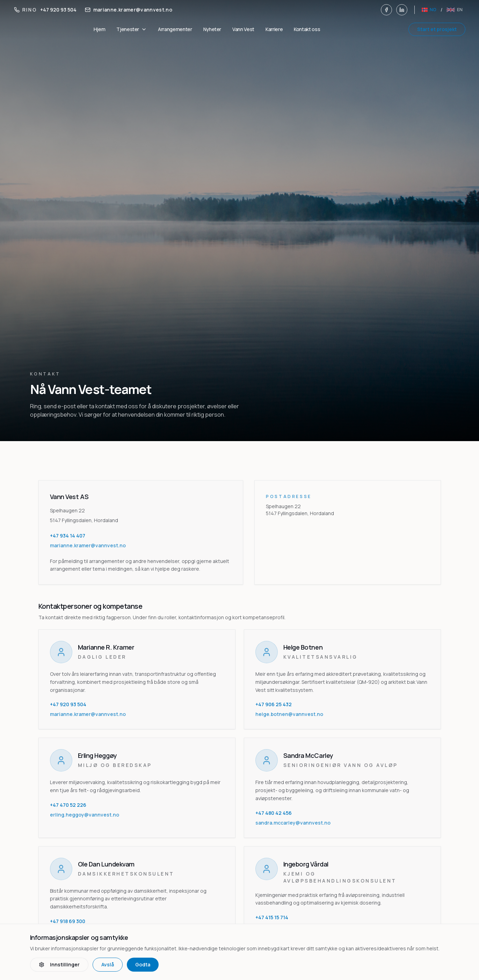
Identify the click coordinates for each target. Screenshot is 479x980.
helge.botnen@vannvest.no (289, 714)
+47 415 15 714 (272, 917)
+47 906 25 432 (274, 704)
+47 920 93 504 (68, 704)
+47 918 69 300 (68, 921)
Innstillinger (59, 964)
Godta (143, 964)
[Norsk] (429, 10)
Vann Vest (243, 29)
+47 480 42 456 (274, 813)
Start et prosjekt (437, 29)
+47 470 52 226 (68, 805)
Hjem (100, 29)
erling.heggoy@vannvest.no (85, 815)
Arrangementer (175, 29)
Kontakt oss (307, 29)
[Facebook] (386, 10)
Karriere (274, 29)
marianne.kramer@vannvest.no (88, 714)
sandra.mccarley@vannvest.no (293, 823)
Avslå (108, 964)
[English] (455, 10)
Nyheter (212, 29)
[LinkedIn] (402, 10)
